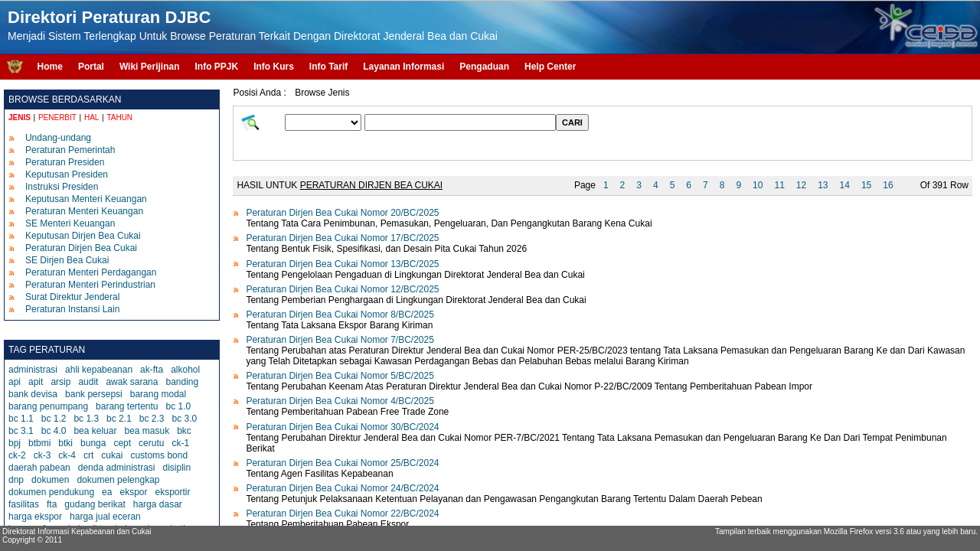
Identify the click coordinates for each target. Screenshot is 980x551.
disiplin (176, 468)
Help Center (550, 67)
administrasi (33, 370)
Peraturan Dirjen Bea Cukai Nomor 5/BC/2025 (340, 376)
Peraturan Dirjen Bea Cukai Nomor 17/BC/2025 (342, 238)
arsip (60, 382)
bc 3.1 (21, 431)
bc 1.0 (179, 406)
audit (88, 382)
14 (845, 185)
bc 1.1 (21, 419)
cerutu (151, 443)
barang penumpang (48, 406)
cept (122, 443)
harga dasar (158, 504)
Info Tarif (328, 67)
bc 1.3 (86, 419)
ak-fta (152, 370)
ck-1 (180, 443)
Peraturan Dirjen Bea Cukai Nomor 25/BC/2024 (342, 463)
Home (50, 67)
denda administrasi (117, 468)
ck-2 (17, 455)
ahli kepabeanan (99, 370)
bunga (93, 443)
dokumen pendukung (51, 492)
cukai (112, 455)
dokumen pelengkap (118, 480)
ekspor (133, 492)
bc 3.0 (185, 419)
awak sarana (132, 382)
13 (823, 185)
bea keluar (95, 431)
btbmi (39, 443)
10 (758, 185)
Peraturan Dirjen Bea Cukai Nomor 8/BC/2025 (340, 315)
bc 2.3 (152, 419)
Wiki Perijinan (150, 67)
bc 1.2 (54, 419)
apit (36, 382)
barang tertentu (127, 406)
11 (779, 185)
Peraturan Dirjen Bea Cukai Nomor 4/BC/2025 (340, 401)
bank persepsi (94, 394)
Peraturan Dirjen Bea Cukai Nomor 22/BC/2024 (342, 514)
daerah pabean (39, 468)
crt (88, 455)
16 (888, 185)
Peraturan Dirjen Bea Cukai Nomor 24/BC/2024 (342, 488)
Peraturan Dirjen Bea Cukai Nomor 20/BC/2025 (342, 213)
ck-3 (42, 455)
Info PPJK (216, 67)
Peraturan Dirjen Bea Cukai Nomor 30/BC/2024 (342, 427)
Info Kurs (274, 67)
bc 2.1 (119, 419)
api (15, 382)
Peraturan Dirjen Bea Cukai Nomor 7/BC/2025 (340, 340)
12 (801, 185)
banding (182, 382)
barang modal (158, 394)
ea (107, 492)
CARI (572, 122)
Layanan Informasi (403, 67)
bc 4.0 (54, 431)
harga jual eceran (105, 517)
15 (866, 185)
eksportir (172, 492)
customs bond (159, 455)
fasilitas (24, 504)
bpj (15, 443)
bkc (184, 431)
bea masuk (147, 431)
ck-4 (67, 455)
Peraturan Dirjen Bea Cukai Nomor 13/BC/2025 (342, 264)
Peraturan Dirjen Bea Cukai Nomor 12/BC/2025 (342, 289)
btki (65, 443)
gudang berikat (95, 504)
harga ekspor (35, 517)
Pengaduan (484, 67)
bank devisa (33, 394)
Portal (91, 67)
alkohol (185, 370)
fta (52, 504)
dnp (16, 480)
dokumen (50, 480)
